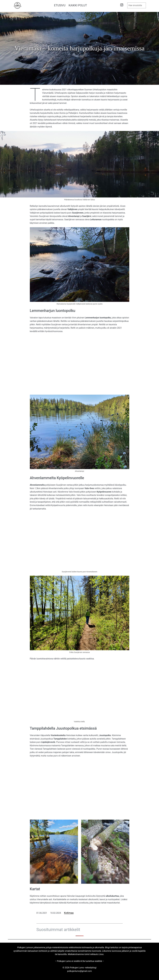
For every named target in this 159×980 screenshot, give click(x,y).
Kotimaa (69, 913)
